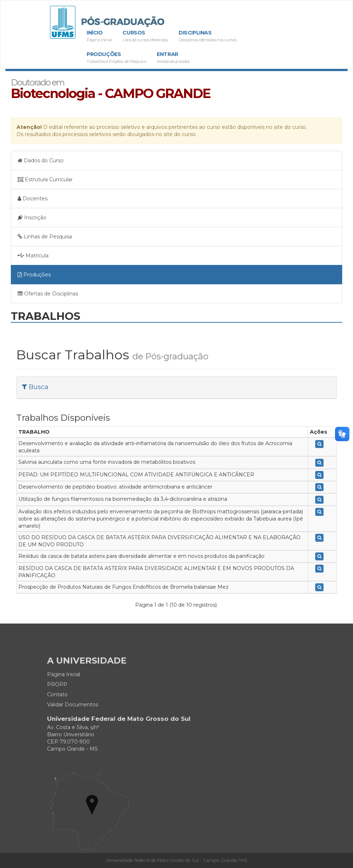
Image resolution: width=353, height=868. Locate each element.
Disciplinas (207, 36)
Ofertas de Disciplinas (48, 294)
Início (99, 36)
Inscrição (32, 218)
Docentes (33, 199)
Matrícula (33, 256)
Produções (116, 58)
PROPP (57, 703)
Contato (57, 713)
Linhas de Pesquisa (45, 237)
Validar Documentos (73, 723)
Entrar (173, 58)
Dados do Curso (41, 160)
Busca (35, 387)
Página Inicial (64, 692)
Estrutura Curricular (45, 179)
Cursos (145, 36)
